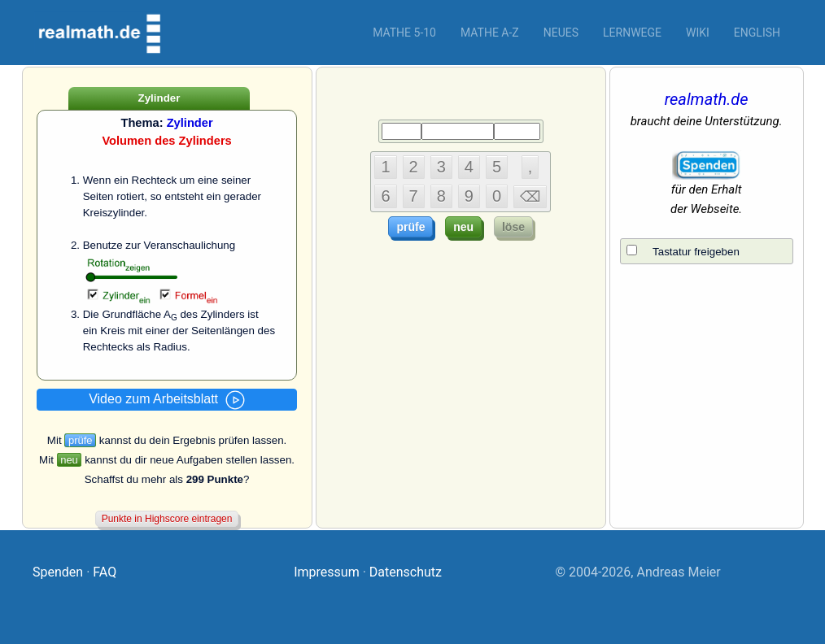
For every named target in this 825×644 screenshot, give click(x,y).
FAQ (105, 572)
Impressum (327, 572)
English (757, 33)
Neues (561, 33)
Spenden (58, 572)
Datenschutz (406, 572)
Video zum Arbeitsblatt (167, 400)
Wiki (698, 33)
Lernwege (632, 33)
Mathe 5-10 (404, 33)
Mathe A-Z (490, 33)
